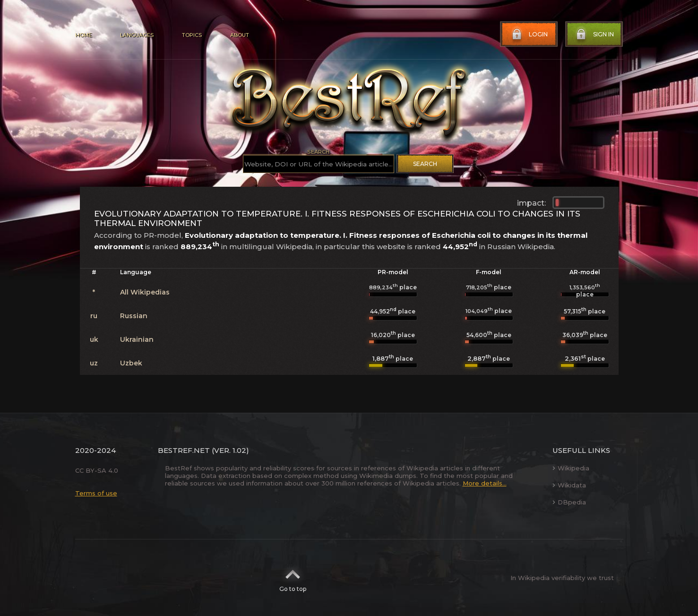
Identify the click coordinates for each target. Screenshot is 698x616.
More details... (485, 483)
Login (529, 35)
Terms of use (96, 493)
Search (425, 164)
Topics (192, 35)
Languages (137, 35)
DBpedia (569, 502)
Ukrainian (137, 339)
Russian (134, 316)
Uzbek (131, 363)
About (240, 35)
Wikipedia (571, 468)
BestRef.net (184, 450)
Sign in (594, 35)
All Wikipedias (145, 292)
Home (83, 35)
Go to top (293, 578)
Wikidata (569, 485)
